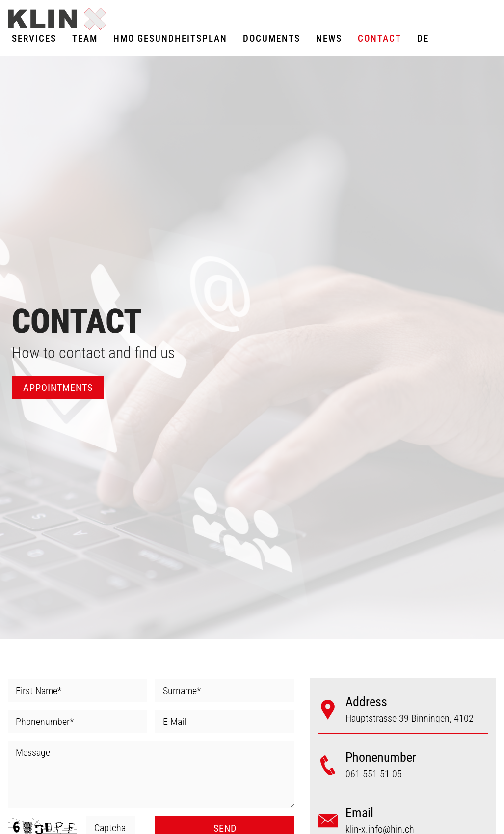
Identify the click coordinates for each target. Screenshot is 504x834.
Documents (272, 39)
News (329, 39)
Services (34, 39)
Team (85, 39)
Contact (380, 39)
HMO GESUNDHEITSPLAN (170, 39)
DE (423, 39)
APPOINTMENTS (58, 388)
